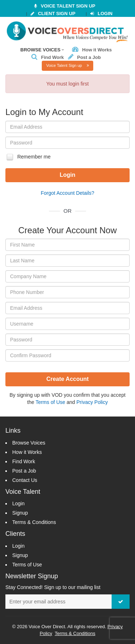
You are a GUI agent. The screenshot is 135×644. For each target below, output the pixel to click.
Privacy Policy (92, 402)
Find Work (48, 57)
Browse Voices (42, 50)
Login (101, 13)
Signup (20, 513)
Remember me (28, 157)
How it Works (92, 50)
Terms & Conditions (34, 522)
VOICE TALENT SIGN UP (65, 6)
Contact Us (25, 480)
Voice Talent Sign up (67, 65)
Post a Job (84, 57)
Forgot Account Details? (67, 193)
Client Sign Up (53, 13)
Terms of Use (50, 402)
